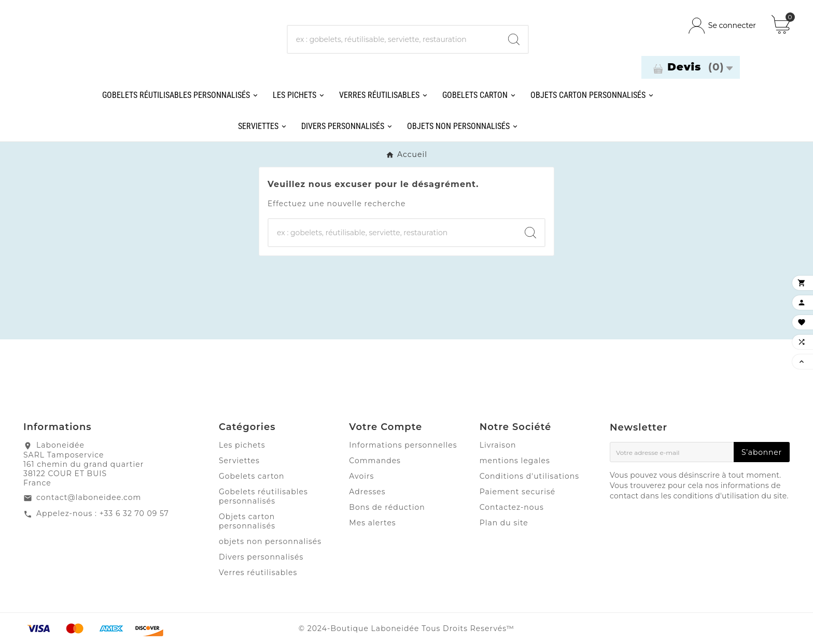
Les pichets (242, 445)
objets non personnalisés (270, 541)
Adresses (367, 492)
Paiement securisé (518, 492)
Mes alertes (372, 523)
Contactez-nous (512, 507)
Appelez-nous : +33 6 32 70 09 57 (103, 513)
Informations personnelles (403, 445)
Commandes (375, 461)
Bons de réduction (387, 507)
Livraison (498, 445)
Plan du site (504, 523)
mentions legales (515, 461)
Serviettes (239, 461)
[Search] (514, 39)
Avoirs (361, 476)
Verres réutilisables (258, 573)
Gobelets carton (252, 476)
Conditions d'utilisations (530, 476)
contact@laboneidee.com (89, 497)
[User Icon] (722, 26)
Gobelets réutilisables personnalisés (263, 496)
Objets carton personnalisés (247, 521)
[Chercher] (394, 39)
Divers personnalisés (261, 557)
